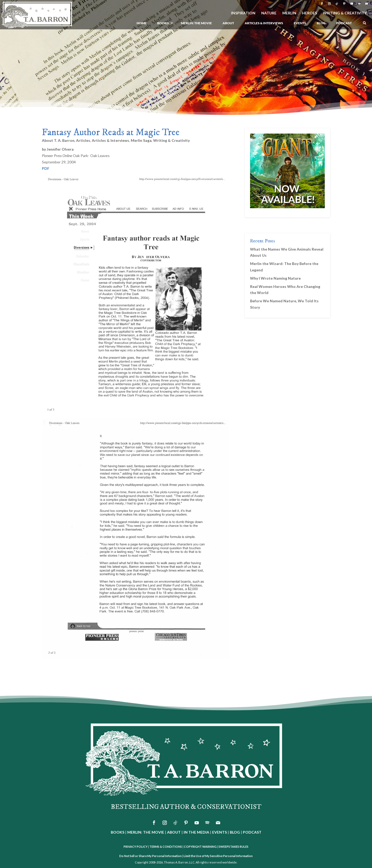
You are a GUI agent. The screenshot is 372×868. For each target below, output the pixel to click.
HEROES (310, 13)
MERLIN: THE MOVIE (146, 832)
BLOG (235, 832)
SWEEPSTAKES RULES (234, 847)
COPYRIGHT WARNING (200, 847)
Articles (83, 140)
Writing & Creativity (171, 140)
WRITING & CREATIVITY (345, 13)
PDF (46, 168)
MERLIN (289, 13)
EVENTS (219, 832)
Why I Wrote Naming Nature (275, 278)
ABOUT (174, 832)
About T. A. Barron (58, 140)
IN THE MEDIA (196, 832)
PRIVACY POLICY (136, 847)
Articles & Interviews (110, 140)
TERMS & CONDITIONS (166, 847)
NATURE (269, 13)
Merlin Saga (141, 140)
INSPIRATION (243, 13)
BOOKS (118, 832)
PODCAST (252, 832)
